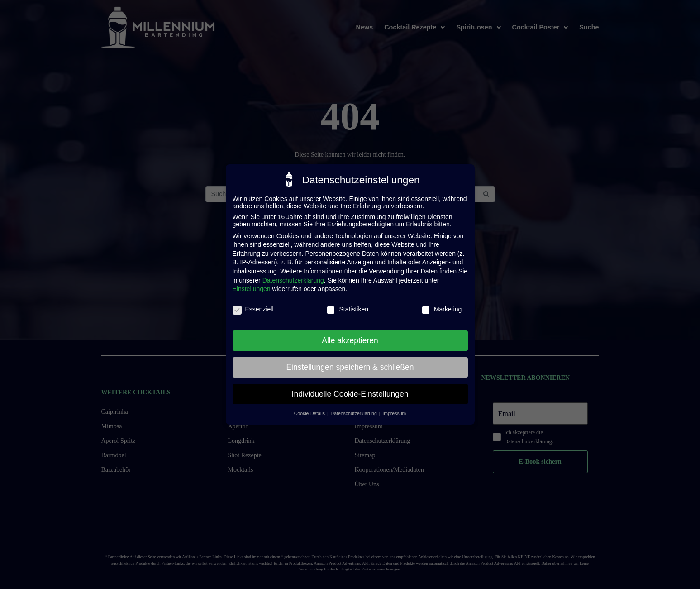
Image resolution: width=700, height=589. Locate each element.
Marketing (441, 309)
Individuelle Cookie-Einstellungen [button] (350, 394)
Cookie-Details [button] (310, 413)
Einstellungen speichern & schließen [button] (350, 367)
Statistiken (347, 309)
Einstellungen (252, 289)
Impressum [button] (394, 413)
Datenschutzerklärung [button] (355, 413)
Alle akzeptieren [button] (350, 340)
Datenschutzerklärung (293, 280)
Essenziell (253, 309)
